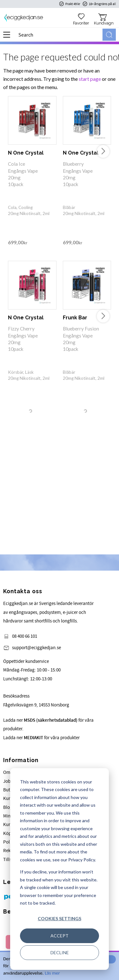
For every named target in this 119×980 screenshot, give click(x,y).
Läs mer (52, 973)
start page (90, 79)
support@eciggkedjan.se (36, 648)
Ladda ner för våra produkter (41, 738)
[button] (9, 37)
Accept (60, 936)
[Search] (109, 35)
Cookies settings (60, 918)
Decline (60, 952)
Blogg (9, 807)
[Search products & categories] (59, 35)
